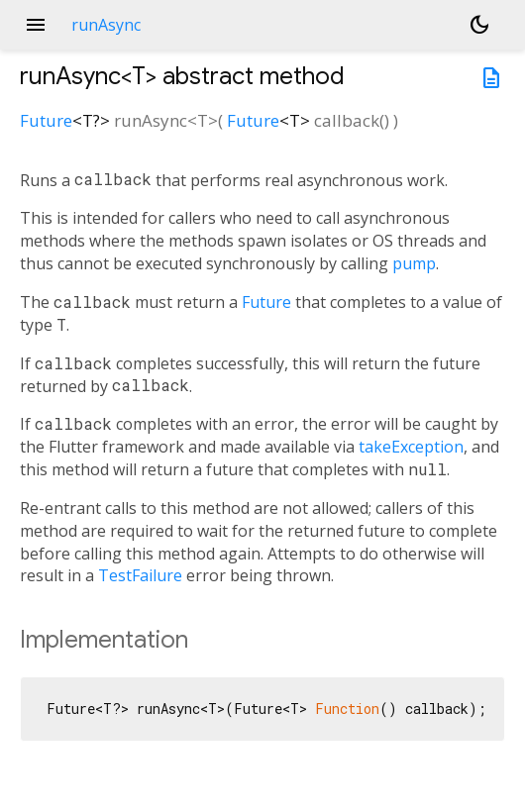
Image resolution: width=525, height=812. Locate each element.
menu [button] (36, 25)
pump (414, 263)
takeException (411, 447)
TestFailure (140, 575)
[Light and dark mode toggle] (479, 25)
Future (46, 120)
